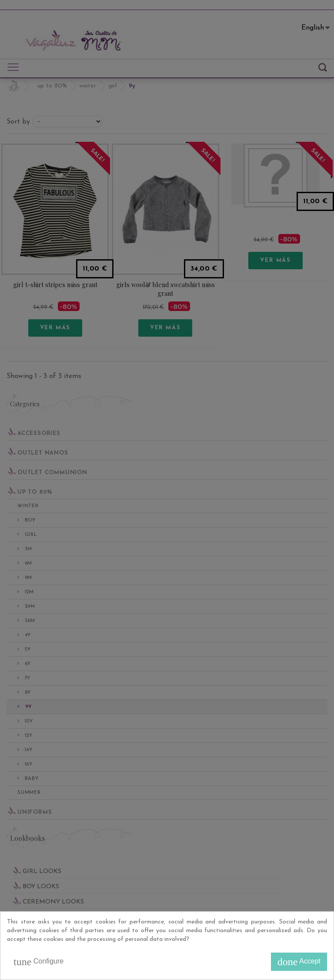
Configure (38, 962)
